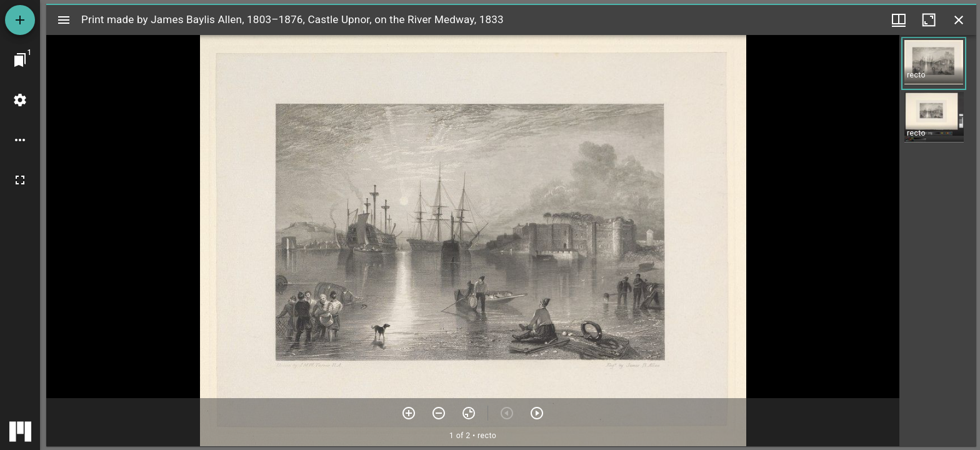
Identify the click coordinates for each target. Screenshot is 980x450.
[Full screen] (20, 180)
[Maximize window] (929, 20)
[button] (934, 63)
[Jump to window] (20, 60)
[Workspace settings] (20, 100)
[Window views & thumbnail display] (899, 20)
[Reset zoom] (469, 413)
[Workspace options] (20, 140)
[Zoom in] (409, 413)
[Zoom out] (439, 413)
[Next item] (537, 413)
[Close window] (959, 20)
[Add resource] (20, 20)
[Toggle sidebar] (64, 20)
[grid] (938, 241)
